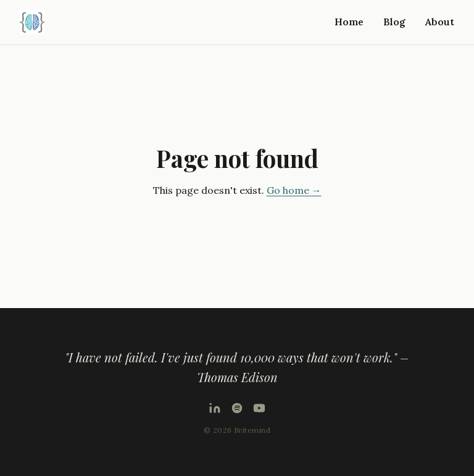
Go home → (294, 190)
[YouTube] (259, 408)
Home (349, 22)
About (440, 22)
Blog (394, 22)
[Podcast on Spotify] (237, 408)
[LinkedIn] (215, 408)
